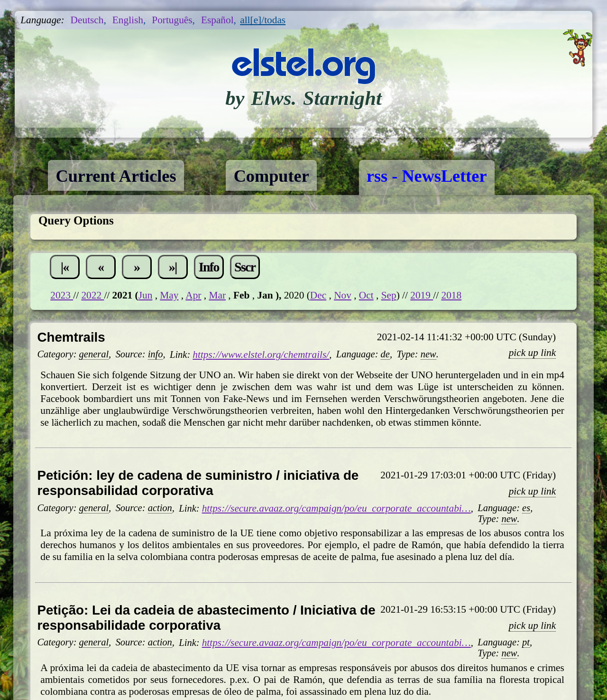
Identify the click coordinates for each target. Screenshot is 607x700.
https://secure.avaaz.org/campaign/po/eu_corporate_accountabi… (336, 508)
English (128, 20)
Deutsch (87, 20)
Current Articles (116, 176)
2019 (422, 295)
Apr (193, 295)
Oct (366, 295)
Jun (146, 295)
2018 (451, 295)
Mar (217, 295)
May (169, 295)
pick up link (533, 353)
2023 (62, 295)
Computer (271, 176)
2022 (92, 295)
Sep (389, 295)
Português (172, 20)
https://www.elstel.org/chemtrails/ (261, 355)
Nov (343, 295)
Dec (318, 295)
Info (209, 267)
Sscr (245, 267)
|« (65, 267)
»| (173, 267)
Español (217, 20)
